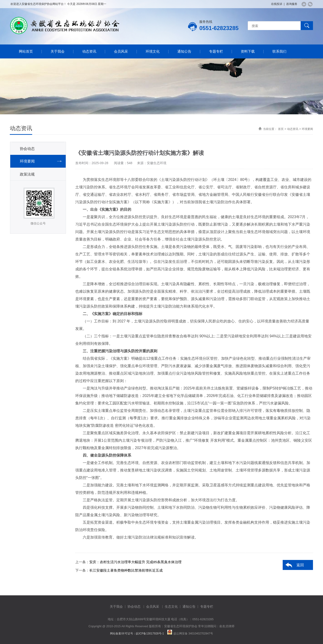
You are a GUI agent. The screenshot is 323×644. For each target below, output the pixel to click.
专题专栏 (216, 51)
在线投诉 (277, 4)
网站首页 (26, 51)
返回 (300, 565)
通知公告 (184, 51)
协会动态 (27, 149)
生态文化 (171, 607)
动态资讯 (89, 51)
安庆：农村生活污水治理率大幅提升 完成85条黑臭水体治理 (135, 562)
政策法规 (27, 174)
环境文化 (153, 51)
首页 (281, 129)
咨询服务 (292, 4)
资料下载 (248, 51)
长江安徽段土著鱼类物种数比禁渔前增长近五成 (126, 570)
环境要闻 (307, 129)
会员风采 (121, 51)
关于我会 (58, 51)
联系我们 (279, 51)
